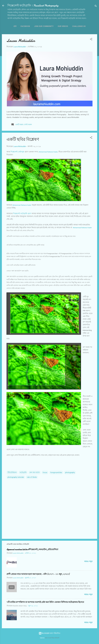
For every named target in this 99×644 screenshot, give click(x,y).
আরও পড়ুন (88, 561)
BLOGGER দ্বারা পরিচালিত (49, 633)
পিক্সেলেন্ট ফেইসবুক (17, 152)
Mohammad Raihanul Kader (48, 152)
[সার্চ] (96, 6)
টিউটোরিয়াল (12, 472)
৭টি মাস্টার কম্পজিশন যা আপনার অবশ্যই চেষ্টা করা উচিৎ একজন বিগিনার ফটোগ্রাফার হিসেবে (45, 602)
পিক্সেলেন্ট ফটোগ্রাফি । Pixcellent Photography (33, 6)
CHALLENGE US (79, 26)
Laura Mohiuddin (21, 41)
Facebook (25, 26)
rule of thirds (32, 477)
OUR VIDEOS (63, 26)
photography (70, 472)
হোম (15, 26)
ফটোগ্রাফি (23, 472)
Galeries (42, 638)
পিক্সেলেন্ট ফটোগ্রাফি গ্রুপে (22, 214)
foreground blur (56, 472)
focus (45, 472)
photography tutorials (16, 477)
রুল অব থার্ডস (35, 472)
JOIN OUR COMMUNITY (44, 26)
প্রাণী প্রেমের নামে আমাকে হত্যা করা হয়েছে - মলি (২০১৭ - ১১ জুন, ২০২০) (38, 574)
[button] (91, 40)
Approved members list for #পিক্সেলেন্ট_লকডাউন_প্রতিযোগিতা (32, 549)
